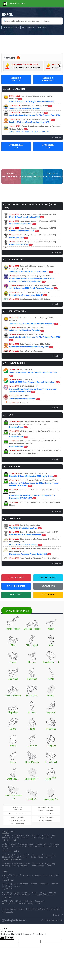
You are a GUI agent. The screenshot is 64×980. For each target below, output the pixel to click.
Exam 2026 (41, 27)
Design (41, 838)
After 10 (6, 875)
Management (37, 835)
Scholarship (7, 895)
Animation (24, 884)
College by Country (47, 893)
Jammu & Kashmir (50, 846)
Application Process (23, 895)
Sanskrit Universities (17, 820)
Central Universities (46, 807)
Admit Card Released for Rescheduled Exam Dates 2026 (33, 373)
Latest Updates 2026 (11, 27)
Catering (54, 884)
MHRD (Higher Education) (33, 901)
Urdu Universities (17, 824)
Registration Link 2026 (33, 243)
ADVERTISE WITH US (45, 909)
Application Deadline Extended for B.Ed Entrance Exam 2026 (35, 114)
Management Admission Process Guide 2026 (34, 551)
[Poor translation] (10, 938)
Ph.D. (56, 875)
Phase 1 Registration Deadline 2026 (33, 216)
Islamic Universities (46, 814)
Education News (34, 424)
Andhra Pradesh (9, 844)
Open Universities (17, 817)
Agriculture (7, 835)
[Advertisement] (32, 43)
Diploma (27, 875)
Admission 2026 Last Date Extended (31, 107)
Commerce (24, 838)
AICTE (5, 901)
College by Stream (29, 893)
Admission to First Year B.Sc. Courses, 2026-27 (35, 129)
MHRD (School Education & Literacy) (18, 903)
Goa (4, 846)
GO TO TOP (58, 915)
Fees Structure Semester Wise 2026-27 (30, 294)
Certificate (37, 875)
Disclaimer (21, 909)
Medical (5, 838)
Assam (39, 844)
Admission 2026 (28, 27)
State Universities (46, 820)
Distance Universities (17, 814)
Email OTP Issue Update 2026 (33, 229)
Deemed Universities (46, 811)
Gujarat (11, 846)
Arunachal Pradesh (26, 844)
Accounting (7, 884)
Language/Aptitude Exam (43, 895)
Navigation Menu (14, 4)
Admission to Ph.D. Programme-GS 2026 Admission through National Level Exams (34, 483)
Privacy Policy (31, 909)
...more (49, 838)
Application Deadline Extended (25, 397)
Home (4, 909)
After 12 (17, 875)
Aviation (14, 838)
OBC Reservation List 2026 (33, 223)
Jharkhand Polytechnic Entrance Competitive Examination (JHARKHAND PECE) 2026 (33, 389)
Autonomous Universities (17, 808)
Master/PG (47, 875)
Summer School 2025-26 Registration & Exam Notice (31, 99)
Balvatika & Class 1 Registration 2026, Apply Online (33, 475)
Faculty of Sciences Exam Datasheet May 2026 (32, 121)
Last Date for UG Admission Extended (34, 534)
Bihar (46, 844)
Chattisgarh (55, 844)
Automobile (44, 884)
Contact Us (11, 909)
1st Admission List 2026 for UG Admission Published (34, 287)
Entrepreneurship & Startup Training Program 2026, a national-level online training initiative (32, 279)
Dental (34, 838)
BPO (16, 884)
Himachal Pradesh (33, 846)
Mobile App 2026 (33, 236)
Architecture (19, 835)
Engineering (50, 835)
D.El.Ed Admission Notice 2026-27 (34, 542)
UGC (11, 901)
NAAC (18, 901)
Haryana (20, 846)
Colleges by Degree (11, 893)
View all (56, 137)
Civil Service (7, 886)
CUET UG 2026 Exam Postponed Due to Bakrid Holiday (35, 381)
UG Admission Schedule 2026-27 (26, 527)
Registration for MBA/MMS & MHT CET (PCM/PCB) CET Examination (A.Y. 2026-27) (35, 494)
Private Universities (46, 817)
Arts (28, 835)
